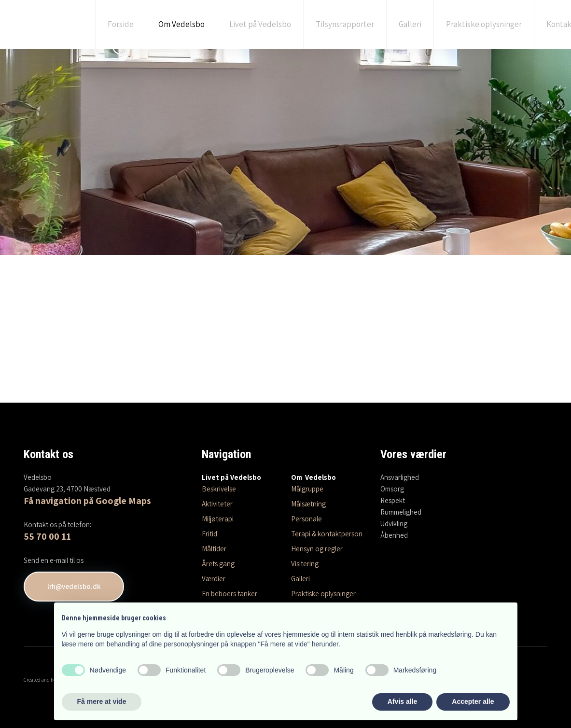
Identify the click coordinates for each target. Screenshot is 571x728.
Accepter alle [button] (473, 701)
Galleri (410, 24)
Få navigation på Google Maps (87, 501)
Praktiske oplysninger (484, 24)
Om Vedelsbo (181, 24)
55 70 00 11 (47, 536)
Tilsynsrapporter (345, 24)
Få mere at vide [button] (102, 701)
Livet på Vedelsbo (260, 24)
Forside (121, 24)
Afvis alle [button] (402, 701)
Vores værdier (413, 454)
